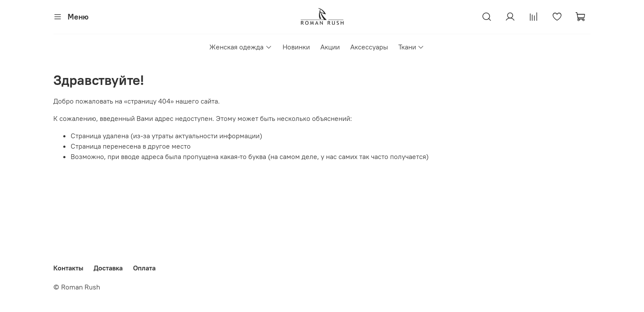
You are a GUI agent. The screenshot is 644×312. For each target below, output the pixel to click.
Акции (330, 47)
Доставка (108, 268)
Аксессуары (369, 47)
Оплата (144, 268)
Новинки (296, 47)
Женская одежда (241, 47)
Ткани (411, 47)
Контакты (68, 268)
